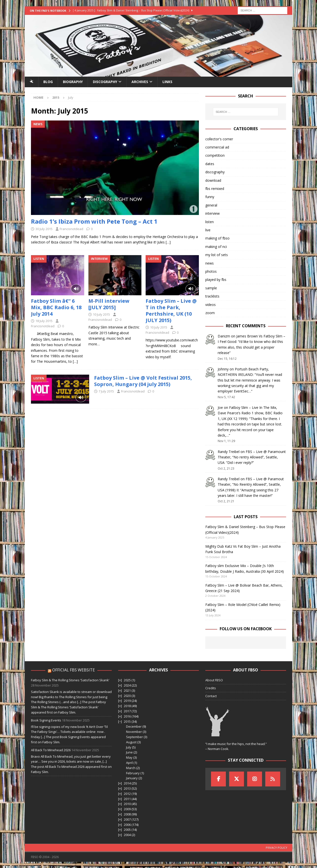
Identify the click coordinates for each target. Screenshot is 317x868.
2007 (127, 819)
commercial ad (217, 147)
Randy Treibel (229, 452)
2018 (127, 706)
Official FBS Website (74, 670)
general (211, 205)
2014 (127, 783)
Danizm (224, 336)
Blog (48, 82)
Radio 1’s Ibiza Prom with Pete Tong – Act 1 (94, 221)
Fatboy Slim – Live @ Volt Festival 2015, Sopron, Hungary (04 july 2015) (143, 381)
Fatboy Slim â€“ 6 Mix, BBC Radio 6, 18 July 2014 (56, 307)
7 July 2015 (106, 391)
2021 (127, 690)
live (208, 230)
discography (215, 172)
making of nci (216, 247)
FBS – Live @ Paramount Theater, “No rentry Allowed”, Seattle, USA (252, 457)
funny (210, 197)
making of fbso (217, 238)
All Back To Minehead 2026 (51, 750)
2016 (127, 716)
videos (211, 305)
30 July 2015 (44, 229)
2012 (127, 794)
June (129, 752)
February (133, 773)
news (210, 263)
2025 (127, 680)
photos (211, 271)
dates (210, 164)
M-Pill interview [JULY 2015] (109, 304)
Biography (73, 82)
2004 (127, 835)
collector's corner (219, 139)
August (131, 742)
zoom (210, 313)
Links (167, 82)
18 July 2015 (44, 321)
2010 (127, 804)
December (134, 726)
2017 (127, 711)
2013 (127, 788)
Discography (105, 82)
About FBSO (214, 680)
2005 (127, 830)
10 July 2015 (101, 314)
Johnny (223, 369)
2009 (127, 809)
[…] (168, 242)
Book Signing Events (46, 720)
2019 (127, 701)
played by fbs (216, 280)
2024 (127, 685)
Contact (211, 696)
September (134, 737)
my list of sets (217, 255)
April (129, 763)
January (132, 778)
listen (210, 222)
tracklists (212, 296)
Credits (211, 688)
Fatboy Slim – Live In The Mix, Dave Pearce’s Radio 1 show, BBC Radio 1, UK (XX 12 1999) (250, 413)
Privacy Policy (277, 848)
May (129, 757)
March (131, 768)
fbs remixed (215, 189)
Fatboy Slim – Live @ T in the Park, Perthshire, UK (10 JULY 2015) (171, 311)
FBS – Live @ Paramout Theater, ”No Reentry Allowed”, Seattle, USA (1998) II (251, 484)
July (129, 747)
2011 (127, 799)
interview (212, 213)
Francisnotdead (71, 229)
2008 (127, 814)
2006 (127, 825)
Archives (140, 82)
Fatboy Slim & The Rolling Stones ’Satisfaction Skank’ (70, 680)
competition (215, 155)
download (213, 180)
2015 (127, 721)
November (134, 732)
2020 (127, 696)
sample (211, 288)
